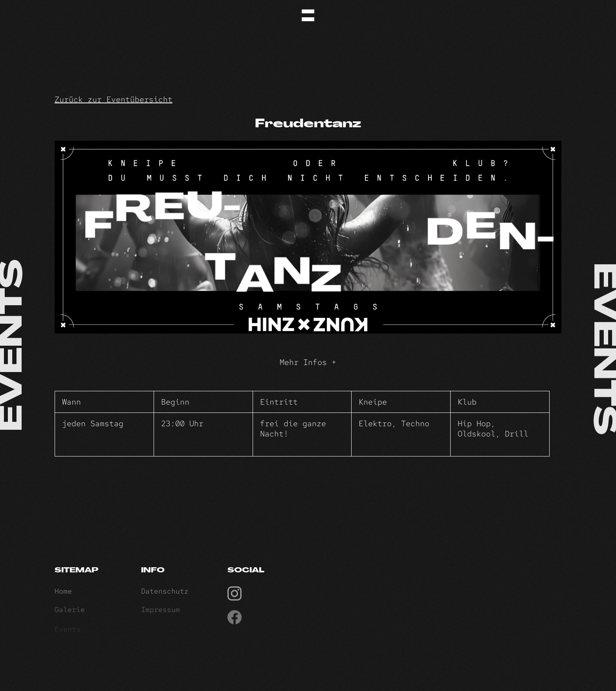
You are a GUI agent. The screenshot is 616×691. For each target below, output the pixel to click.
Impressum (160, 612)
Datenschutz (165, 593)
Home (63, 593)
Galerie (70, 612)
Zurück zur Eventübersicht (114, 99)
